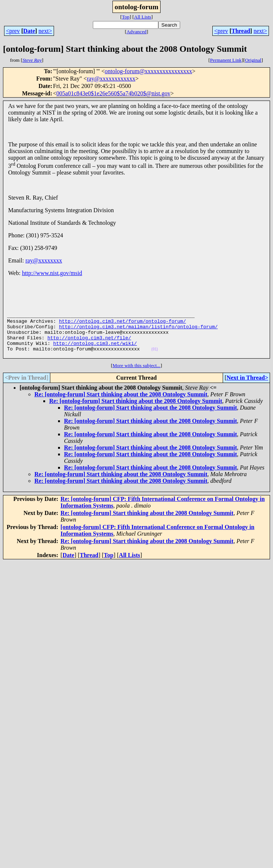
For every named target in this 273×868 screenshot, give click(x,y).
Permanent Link (226, 60)
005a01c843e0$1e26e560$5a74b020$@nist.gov (113, 93)
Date (29, 31)
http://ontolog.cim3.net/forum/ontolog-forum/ (122, 324)
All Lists (142, 17)
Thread (241, 31)
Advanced (136, 32)
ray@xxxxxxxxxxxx (111, 79)
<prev (13, 31)
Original (253, 60)
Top (126, 17)
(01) (155, 358)
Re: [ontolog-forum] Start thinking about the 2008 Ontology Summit (121, 404)
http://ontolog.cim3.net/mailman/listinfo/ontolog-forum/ (138, 331)
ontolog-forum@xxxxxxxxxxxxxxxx (148, 71)
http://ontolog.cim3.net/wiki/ (95, 351)
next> (45, 31)
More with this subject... (136, 375)
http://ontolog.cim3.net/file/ (89, 344)
